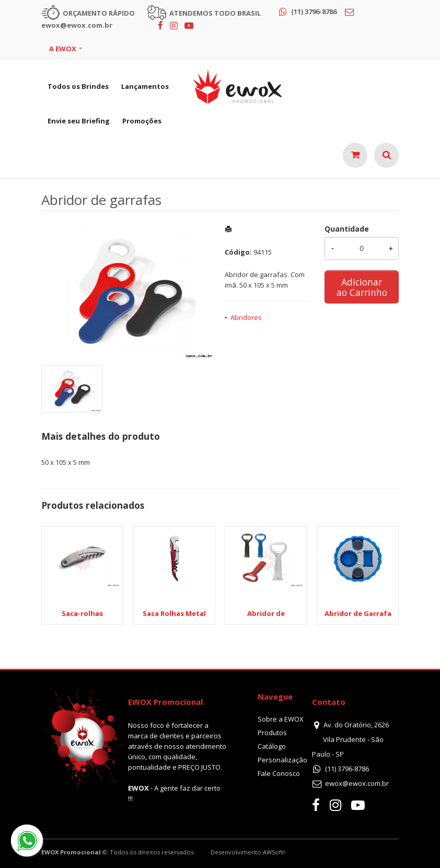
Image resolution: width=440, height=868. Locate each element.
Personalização (282, 760)
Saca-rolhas (82, 613)
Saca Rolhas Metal (174, 613)
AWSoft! (274, 852)
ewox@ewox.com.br (357, 783)
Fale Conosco (279, 773)
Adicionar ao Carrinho (362, 287)
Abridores (246, 317)
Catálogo (272, 746)
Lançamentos (145, 86)
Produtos (272, 733)
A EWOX (63, 49)
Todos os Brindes (78, 86)
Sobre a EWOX (281, 719)
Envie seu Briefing (79, 121)
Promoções (142, 121)
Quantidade (347, 229)
